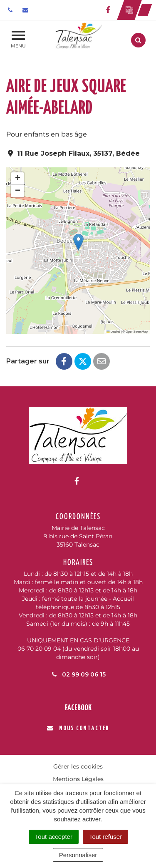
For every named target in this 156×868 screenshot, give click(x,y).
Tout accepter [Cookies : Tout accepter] (54, 837)
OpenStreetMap (137, 332)
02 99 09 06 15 (78, 674)
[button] (78, 242)
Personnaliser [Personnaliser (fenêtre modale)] (78, 855)
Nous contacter (78, 728)
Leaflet (113, 332)
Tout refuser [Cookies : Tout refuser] (105, 837)
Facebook (78, 708)
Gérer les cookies (78, 766)
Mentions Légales (78, 779)
